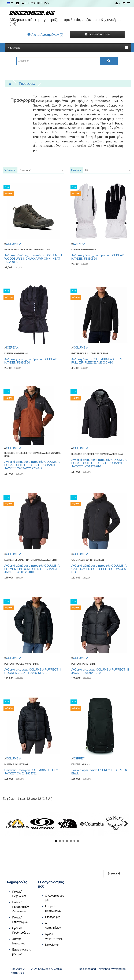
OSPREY (79, 758)
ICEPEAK (79, 244)
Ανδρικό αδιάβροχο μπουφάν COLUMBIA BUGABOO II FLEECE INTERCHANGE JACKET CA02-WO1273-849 (32, 465)
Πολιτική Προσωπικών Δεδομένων (21, 907)
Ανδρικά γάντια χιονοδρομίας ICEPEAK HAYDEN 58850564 (98, 257)
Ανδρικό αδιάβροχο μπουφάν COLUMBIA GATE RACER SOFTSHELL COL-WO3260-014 (100, 569)
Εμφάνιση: (76, 170)
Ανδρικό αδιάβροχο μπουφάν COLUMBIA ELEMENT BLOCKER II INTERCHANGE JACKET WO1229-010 (32, 569)
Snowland (114, 874)
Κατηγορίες (68, 48)
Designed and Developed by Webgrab (102, 969)
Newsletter (52, 945)
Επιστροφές (53, 917)
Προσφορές (27, 84)
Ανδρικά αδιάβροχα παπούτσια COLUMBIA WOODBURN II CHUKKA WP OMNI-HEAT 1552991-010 (33, 259)
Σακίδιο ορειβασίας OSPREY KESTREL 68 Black (100, 772)
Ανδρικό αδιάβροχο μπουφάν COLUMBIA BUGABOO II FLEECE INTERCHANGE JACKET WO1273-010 (99, 463)
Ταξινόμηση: (10, 170)
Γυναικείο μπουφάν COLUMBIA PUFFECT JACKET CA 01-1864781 (32, 772)
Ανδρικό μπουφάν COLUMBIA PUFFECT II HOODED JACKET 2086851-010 (33, 671)
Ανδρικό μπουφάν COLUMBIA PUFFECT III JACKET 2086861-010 (100, 671)
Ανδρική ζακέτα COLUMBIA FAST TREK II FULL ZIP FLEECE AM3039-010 (99, 361)
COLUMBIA (14, 244)
